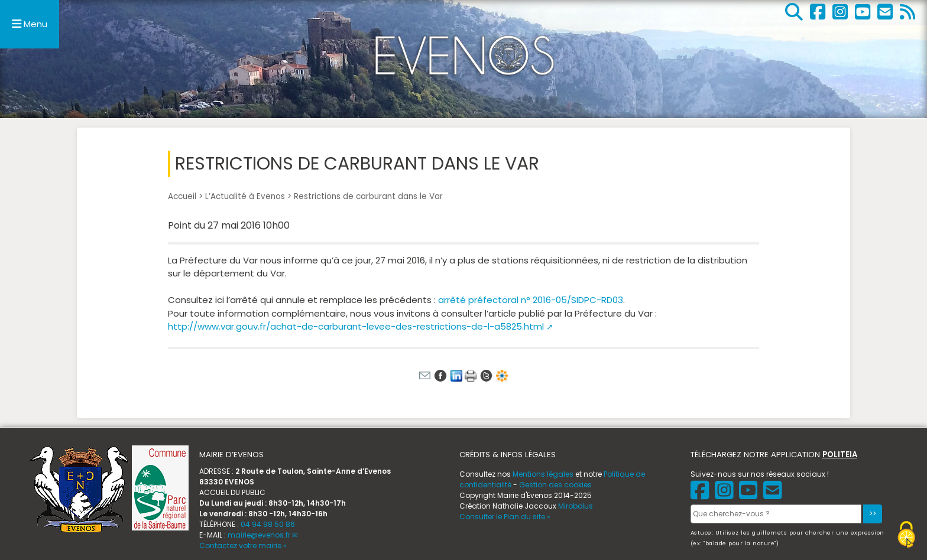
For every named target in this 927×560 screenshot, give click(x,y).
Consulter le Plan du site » (505, 517)
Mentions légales (543, 474)
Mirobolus (576, 506)
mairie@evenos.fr (259, 535)
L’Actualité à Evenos (245, 196)
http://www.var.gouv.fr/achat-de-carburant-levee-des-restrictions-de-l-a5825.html (356, 326)
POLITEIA (840, 455)
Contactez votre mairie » (243, 546)
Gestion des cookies (555, 485)
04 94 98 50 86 (268, 524)
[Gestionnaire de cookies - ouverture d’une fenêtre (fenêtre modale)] (906, 536)
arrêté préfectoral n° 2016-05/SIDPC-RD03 (531, 300)
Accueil (182, 196)
